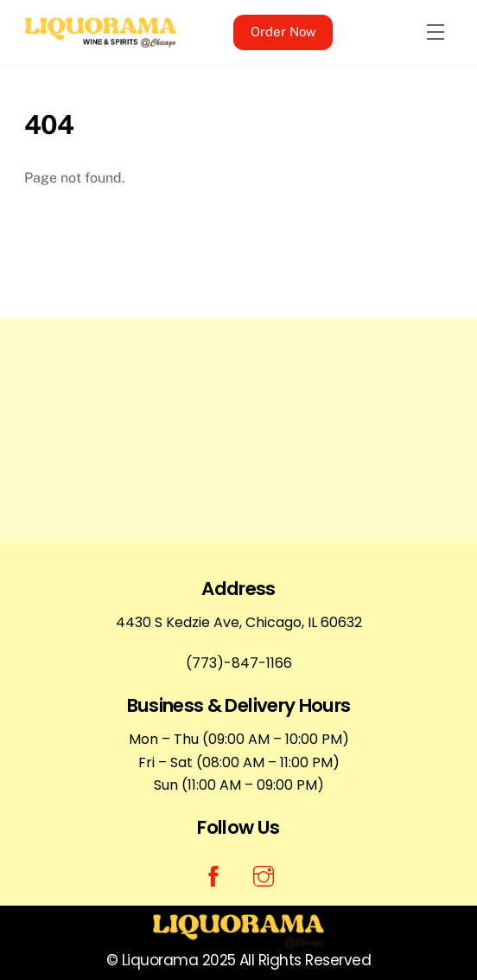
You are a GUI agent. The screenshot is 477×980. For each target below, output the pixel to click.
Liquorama (160, 960)
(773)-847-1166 (239, 663)
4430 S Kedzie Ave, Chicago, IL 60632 (239, 622)
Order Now (283, 32)
